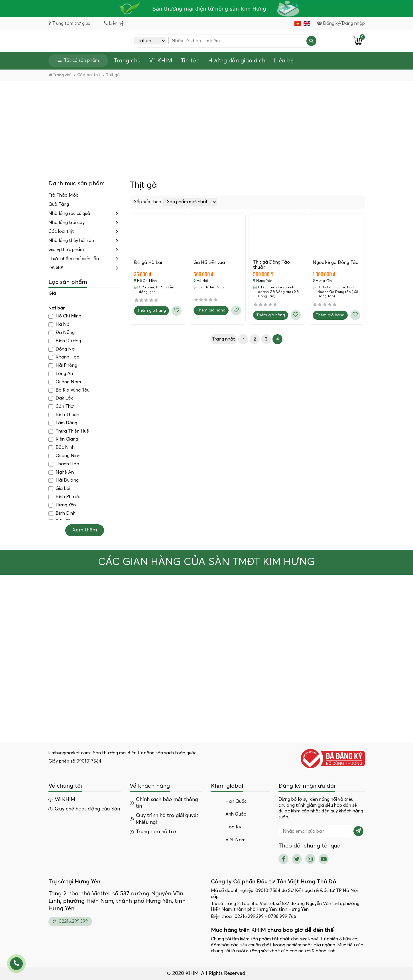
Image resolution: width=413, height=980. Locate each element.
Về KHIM (161, 61)
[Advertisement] (207, 123)
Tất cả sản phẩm (78, 60)
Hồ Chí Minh (65, 316)
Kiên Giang (63, 439)
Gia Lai (59, 489)
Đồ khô (56, 268)
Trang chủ (127, 61)
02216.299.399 (70, 921)
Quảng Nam (65, 382)
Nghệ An (61, 472)
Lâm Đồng (63, 423)
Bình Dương (65, 341)
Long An (61, 374)
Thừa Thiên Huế (69, 431)
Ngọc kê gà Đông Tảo (336, 262)
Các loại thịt (61, 232)
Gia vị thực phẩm (66, 250)
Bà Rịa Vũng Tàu (69, 390)
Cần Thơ (61, 407)
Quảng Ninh (64, 456)
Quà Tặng (59, 204)
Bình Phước (64, 497)
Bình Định (62, 513)
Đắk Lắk (61, 399)
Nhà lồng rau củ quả (69, 213)
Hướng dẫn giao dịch (237, 61)
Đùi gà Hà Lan (149, 262)
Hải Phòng (63, 365)
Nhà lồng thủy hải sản (71, 241)
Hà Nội (59, 324)
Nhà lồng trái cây (67, 223)
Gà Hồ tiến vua (209, 262)
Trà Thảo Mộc (63, 195)
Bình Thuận (64, 415)
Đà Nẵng (62, 333)
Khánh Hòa (64, 357)
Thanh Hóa (64, 464)
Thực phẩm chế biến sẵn (74, 259)
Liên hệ (284, 61)
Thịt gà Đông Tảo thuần (271, 265)
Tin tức (190, 61)
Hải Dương (64, 480)
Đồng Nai (62, 349)
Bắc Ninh (62, 448)
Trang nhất (224, 339)
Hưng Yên (62, 505)
